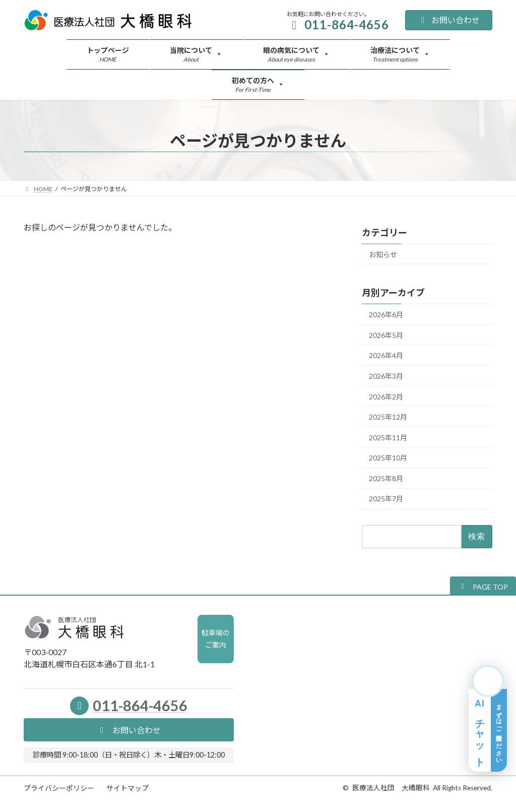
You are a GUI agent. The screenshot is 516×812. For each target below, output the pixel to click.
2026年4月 (386, 356)
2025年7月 (386, 499)
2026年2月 (386, 397)
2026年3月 (386, 376)
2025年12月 (388, 417)
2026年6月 (386, 315)
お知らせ (383, 254)
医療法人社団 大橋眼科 (391, 788)
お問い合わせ (449, 20)
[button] (483, 586)
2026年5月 (386, 335)
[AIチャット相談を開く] (488, 718)
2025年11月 (388, 438)
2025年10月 (388, 458)
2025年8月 (386, 478)
